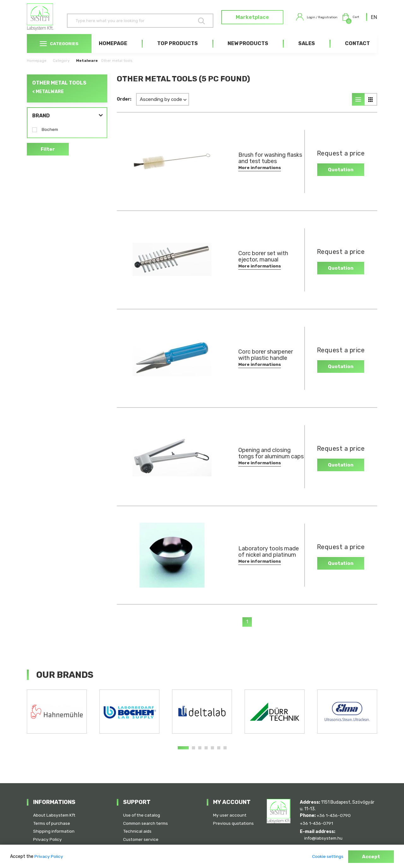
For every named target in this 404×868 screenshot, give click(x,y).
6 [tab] (219, 755)
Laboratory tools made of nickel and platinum (263, 559)
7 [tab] (225, 755)
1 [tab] (183, 755)
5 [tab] (212, 755)
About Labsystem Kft (55, 815)
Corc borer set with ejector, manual (263, 264)
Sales (307, 51)
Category (61, 68)
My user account (230, 815)
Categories (59, 51)
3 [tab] (200, 755)
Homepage (113, 51)
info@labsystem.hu (326, 838)
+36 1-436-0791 (317, 823)
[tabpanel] (57, 719)
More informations (260, 175)
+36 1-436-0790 (334, 815)
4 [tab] (206, 755)
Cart (348, 21)
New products (248, 51)
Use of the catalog (142, 815)
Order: (124, 107)
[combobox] (374, 21)
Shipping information (55, 831)
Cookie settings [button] (326, 857)
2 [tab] (193, 755)
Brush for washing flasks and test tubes (266, 166)
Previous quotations (234, 823)
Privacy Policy (48, 839)
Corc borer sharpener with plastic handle (266, 362)
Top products (178, 51)
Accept (371, 857)
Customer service (141, 839)
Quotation (337, 177)
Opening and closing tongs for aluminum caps (264, 461)
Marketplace (239, 21)
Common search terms (147, 823)
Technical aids (137, 831)
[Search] (131, 21)
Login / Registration (308, 21)
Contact (357, 51)
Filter (48, 157)
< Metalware (48, 99)
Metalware (87, 68)
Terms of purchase (52, 823)
